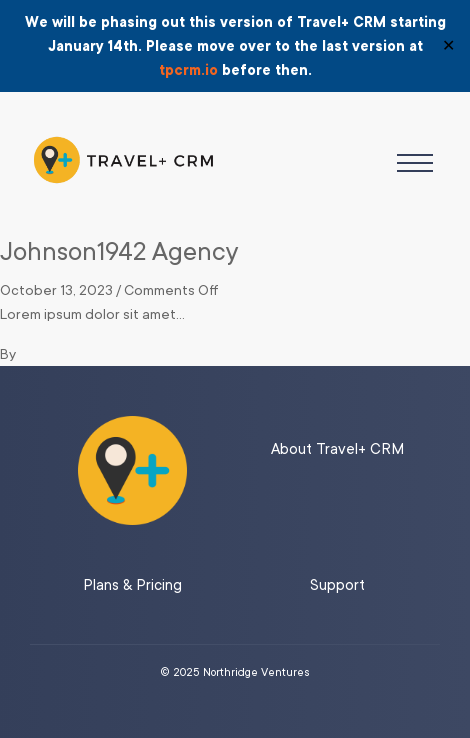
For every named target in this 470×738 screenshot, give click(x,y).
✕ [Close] (448, 46)
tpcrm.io (188, 70)
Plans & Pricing (132, 585)
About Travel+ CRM (337, 449)
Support (337, 585)
